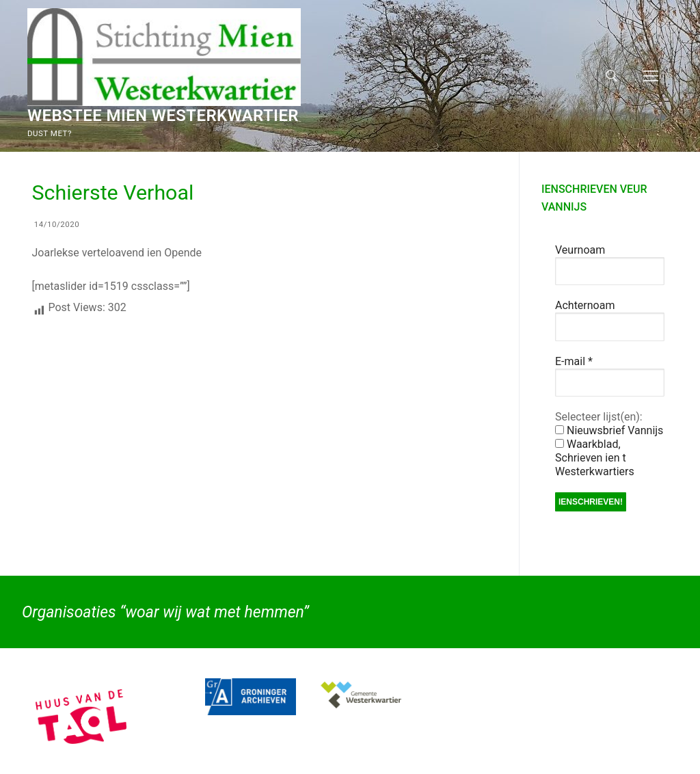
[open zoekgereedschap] (612, 76)
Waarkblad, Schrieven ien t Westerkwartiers (595, 458)
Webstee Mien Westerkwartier (163, 116)
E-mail (574, 361)
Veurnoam (580, 250)
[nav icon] (651, 76)
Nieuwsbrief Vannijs (609, 430)
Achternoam (585, 305)
